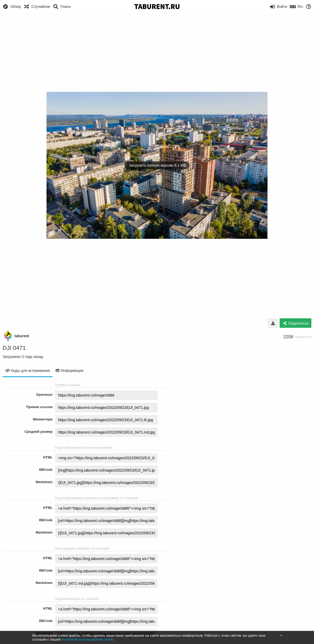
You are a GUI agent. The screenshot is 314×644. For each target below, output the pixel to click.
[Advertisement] (157, 52)
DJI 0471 (14, 348)
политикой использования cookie (87, 639)
